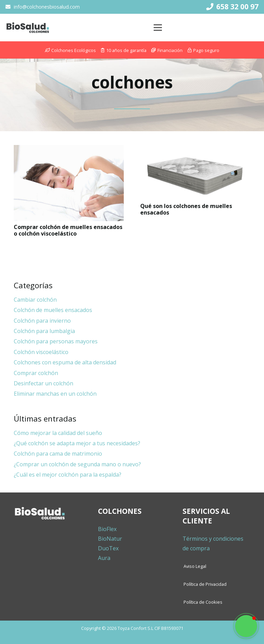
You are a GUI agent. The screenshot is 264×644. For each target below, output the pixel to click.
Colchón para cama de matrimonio (58, 454)
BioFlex (107, 529)
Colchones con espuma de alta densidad (65, 362)
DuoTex (108, 548)
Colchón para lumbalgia (44, 331)
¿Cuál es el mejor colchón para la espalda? (68, 475)
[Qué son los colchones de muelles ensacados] (195, 173)
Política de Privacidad (205, 584)
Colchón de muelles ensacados (53, 310)
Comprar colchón (36, 373)
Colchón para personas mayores (56, 341)
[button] (246, 626)
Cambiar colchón (35, 300)
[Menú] (158, 28)
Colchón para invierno (42, 321)
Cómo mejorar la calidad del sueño (58, 433)
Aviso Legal (195, 566)
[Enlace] (27, 28)
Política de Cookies (203, 602)
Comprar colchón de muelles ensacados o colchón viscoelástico (68, 230)
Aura (104, 558)
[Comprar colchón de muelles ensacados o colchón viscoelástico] (69, 183)
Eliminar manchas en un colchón (55, 394)
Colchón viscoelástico (41, 352)
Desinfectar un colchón (43, 383)
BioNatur (110, 539)
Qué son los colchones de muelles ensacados (186, 209)
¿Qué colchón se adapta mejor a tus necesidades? (77, 443)
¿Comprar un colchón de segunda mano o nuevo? (77, 464)
